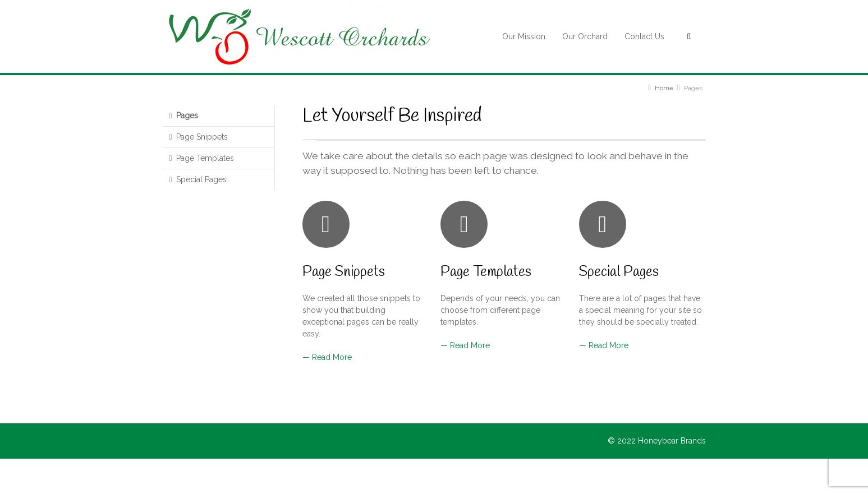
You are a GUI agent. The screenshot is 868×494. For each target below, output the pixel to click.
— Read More (327, 357)
